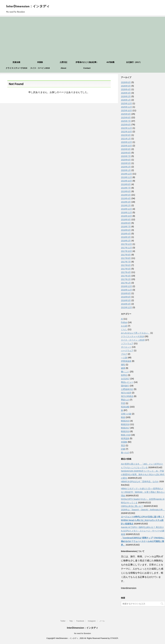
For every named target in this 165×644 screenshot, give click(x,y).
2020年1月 (126, 170)
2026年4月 (126, 89)
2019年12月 (126, 174)
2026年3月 (126, 93)
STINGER (114, 638)
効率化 (124, 375)
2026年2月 (126, 96)
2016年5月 (126, 300)
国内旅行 (125, 386)
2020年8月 (126, 153)
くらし (124, 329)
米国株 (40, 62)
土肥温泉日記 (127, 389)
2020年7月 (126, 156)
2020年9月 (126, 149)
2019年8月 (126, 184)
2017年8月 (126, 258)
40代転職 (110, 62)
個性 (123, 365)
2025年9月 (126, 114)
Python (124, 322)
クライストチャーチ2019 (16, 68)
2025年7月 (126, 121)
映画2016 (125, 424)
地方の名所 (126, 393)
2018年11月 (126, 212)
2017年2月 (126, 279)
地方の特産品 (127, 396)
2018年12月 (126, 209)
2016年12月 (126, 286)
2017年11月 (126, 248)
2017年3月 (126, 276)
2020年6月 (126, 160)
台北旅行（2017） (134, 62)
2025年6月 (126, 125)
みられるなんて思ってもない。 (135, 333)
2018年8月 (126, 223)
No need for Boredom (83, 633)
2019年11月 (126, 177)
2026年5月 (126, 86)
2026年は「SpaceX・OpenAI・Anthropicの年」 (143, 510)
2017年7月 (126, 262)
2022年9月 (126, 135)
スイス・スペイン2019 (40, 68)
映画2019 (125, 431)
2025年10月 (126, 110)
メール (102, 621)
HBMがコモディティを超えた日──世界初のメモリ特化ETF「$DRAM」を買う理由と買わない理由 (143, 492)
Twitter (63, 621)
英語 (123, 445)
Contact (87, 68)
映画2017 (125, 428)
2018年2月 (126, 241)
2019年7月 (126, 188)
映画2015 (125, 421)
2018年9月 (126, 220)
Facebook (80, 621)
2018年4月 (126, 234)
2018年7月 (126, 227)
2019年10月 (126, 181)
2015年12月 (126, 307)
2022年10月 (126, 132)
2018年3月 (126, 237)
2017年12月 (126, 244)
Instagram (92, 621)
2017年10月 (126, 251)
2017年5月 (126, 269)
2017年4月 (126, 272)
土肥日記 (63, 62)
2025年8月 (126, 118)
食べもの (125, 452)
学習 (123, 403)
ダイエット (126, 347)
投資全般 (16, 62)
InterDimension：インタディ (28, 7)
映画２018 (126, 435)
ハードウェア (127, 351)
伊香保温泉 (126, 361)
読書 (123, 449)
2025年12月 (126, 103)
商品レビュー (127, 382)
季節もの (125, 400)
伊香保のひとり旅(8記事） (87, 62)
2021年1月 (126, 139)
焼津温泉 (125, 438)
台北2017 (125, 379)
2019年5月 (126, 195)
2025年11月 (126, 107)
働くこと (125, 372)
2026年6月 (126, 82)
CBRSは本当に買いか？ (132, 506)
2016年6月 (126, 297)
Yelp (71, 621)
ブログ (124, 354)
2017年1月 (126, 283)
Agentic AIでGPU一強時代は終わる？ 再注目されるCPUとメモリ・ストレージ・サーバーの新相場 (143, 531)
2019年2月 (126, 205)
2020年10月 (126, 146)
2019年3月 (126, 202)
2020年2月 (126, 167)
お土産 (124, 326)
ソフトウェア (127, 343)
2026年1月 (126, 100)
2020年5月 (126, 163)
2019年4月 (126, 198)
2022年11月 (126, 128)
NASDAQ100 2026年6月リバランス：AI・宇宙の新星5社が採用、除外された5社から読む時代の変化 (143, 474)
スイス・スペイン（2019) (133, 340)
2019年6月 (126, 191)
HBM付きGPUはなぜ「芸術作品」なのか (140, 481)
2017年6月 (126, 265)
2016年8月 (126, 293)
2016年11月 (126, 290)
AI (122, 319)
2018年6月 (126, 230)
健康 (123, 368)
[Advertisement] (82, 37)
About (63, 68)
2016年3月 (126, 304)
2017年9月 (126, 255)
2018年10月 (126, 216)
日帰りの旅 (126, 414)
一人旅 (124, 358)
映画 (123, 417)
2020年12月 (126, 142)
